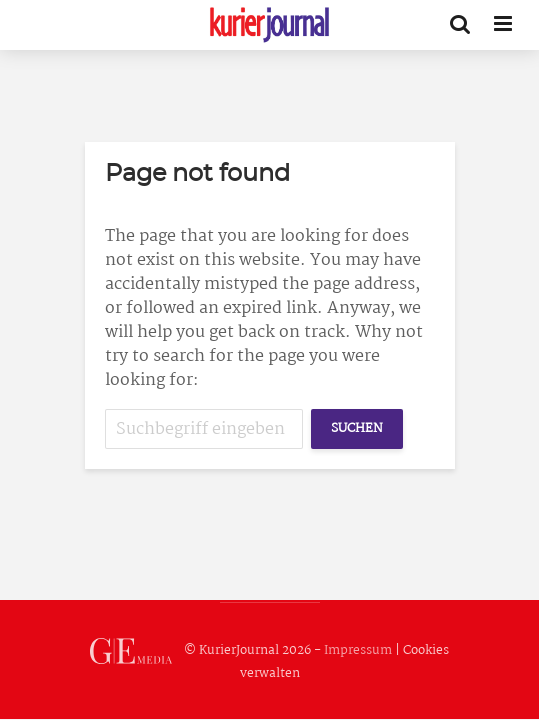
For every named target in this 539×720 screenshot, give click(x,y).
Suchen (357, 428)
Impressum (358, 650)
